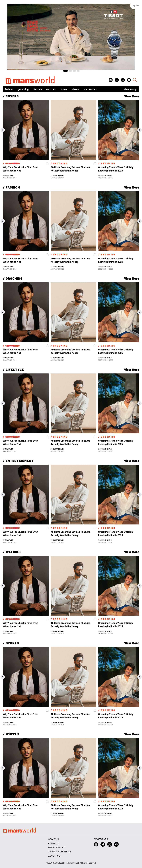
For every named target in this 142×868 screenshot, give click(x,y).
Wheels (75, 89)
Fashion (9, 89)
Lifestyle (37, 89)
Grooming (23, 89)
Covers (64, 89)
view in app (130, 89)
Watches (51, 89)
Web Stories (90, 89)
